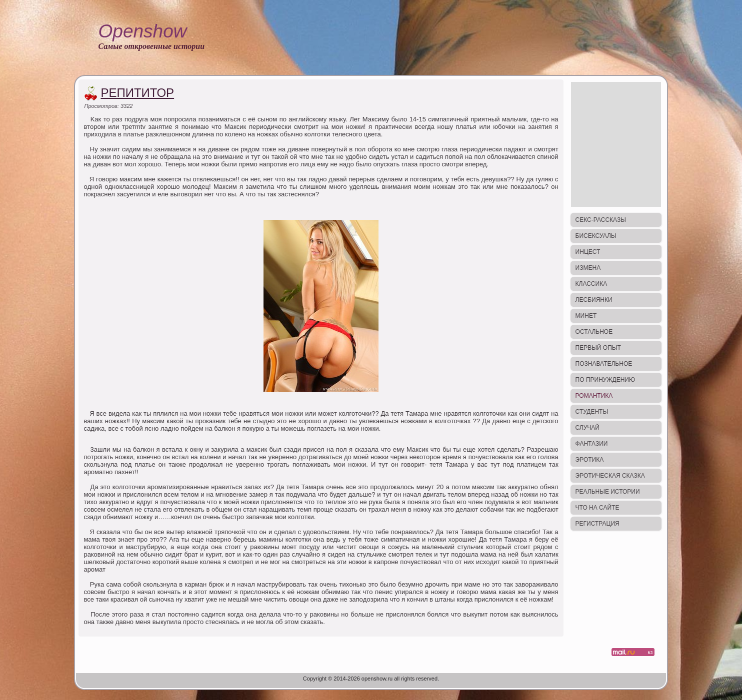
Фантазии (592, 444)
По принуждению (605, 380)
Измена (588, 268)
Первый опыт (598, 348)
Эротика (590, 460)
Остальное (594, 332)
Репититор (137, 93)
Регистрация (597, 524)
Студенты (592, 412)
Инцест (588, 252)
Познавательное (604, 364)
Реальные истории (608, 492)
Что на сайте (597, 508)
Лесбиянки (594, 300)
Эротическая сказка (610, 476)
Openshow (143, 31)
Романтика (594, 396)
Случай (587, 428)
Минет (586, 316)
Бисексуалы (596, 236)
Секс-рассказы (601, 220)
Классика (591, 284)
